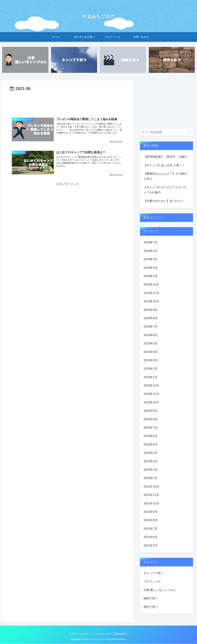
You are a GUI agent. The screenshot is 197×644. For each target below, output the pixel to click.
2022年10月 (151, 402)
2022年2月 (150, 470)
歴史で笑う (151, 607)
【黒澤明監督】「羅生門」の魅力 (165, 157)
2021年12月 (151, 487)
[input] (166, 132)
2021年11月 (151, 495)
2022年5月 (150, 444)
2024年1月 (150, 276)
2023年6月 (150, 335)
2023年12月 (151, 285)
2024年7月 (150, 243)
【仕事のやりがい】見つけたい (164, 201)
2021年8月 (150, 520)
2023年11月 (151, 293)
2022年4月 (150, 453)
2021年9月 (150, 512)
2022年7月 (150, 428)
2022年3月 (150, 461)
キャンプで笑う (154, 573)
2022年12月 (151, 386)
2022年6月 (150, 436)
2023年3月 (150, 360)
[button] (190, 132)
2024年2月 (150, 268)
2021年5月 (150, 546)
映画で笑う (151, 599)
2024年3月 (150, 259)
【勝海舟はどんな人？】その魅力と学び (165, 176)
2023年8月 (150, 318)
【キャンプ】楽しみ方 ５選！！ (164, 165)
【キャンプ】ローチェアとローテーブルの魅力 (165, 190)
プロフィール (152, 582)
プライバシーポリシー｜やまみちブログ (91, 634)
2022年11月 (151, 394)
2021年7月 (150, 529)
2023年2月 (150, 369)
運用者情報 (121, 634)
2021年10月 (151, 503)
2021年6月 (150, 537)
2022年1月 (150, 478)
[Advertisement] (67, 102)
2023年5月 (150, 344)
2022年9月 (150, 411)
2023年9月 (150, 310)
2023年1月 (150, 377)
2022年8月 (150, 419)
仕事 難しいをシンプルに (160, 590)
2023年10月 (151, 302)
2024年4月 (150, 251)
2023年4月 (150, 352)
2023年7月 (150, 327)
